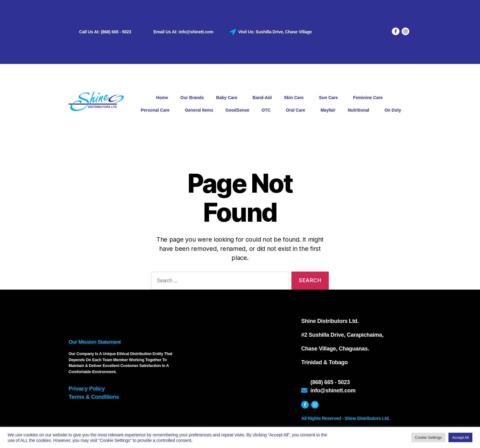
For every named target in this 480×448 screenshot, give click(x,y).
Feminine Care (369, 98)
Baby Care (228, 98)
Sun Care (330, 98)
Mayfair (328, 110)
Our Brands (192, 98)
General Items (199, 110)
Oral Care (297, 110)
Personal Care (157, 110)
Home (162, 98)
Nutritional (360, 110)
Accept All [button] (460, 437)
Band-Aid (262, 98)
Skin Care (296, 98)
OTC (268, 110)
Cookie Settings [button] (428, 437)
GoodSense (238, 110)
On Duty (393, 110)
